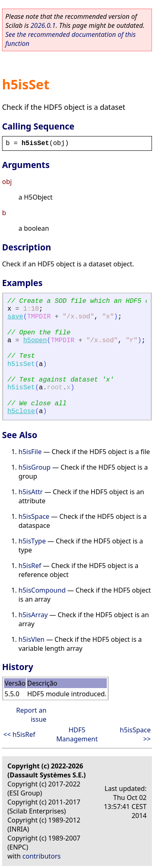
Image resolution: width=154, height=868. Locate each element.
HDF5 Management (77, 734)
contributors (42, 856)
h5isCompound (42, 590)
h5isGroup (34, 467)
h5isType (32, 541)
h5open (35, 341)
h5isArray (33, 615)
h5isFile (30, 452)
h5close (21, 411)
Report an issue (31, 715)
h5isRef (30, 566)
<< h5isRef (19, 734)
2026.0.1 (43, 25)
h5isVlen (31, 639)
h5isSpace (34, 516)
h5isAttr (31, 492)
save (15, 317)
